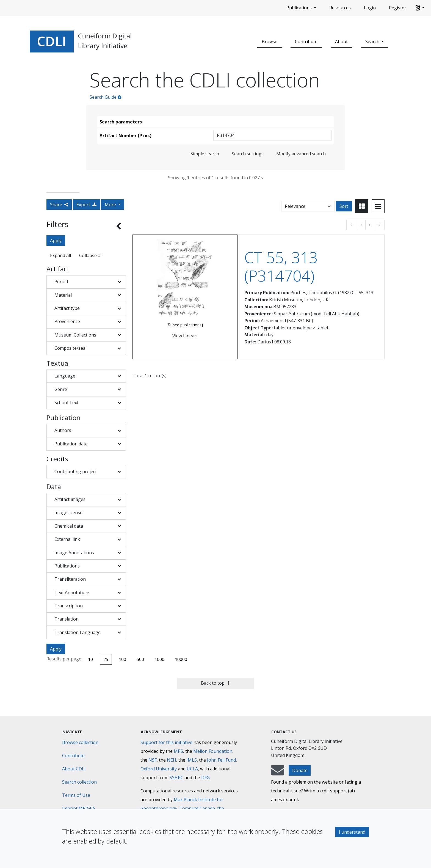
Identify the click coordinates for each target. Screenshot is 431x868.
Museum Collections (75, 335)
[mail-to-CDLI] (278, 773)
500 (140, 659)
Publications (67, 566)
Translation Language (78, 632)
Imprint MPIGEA (79, 808)
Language (65, 376)
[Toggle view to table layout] (378, 206)
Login (370, 8)
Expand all (60, 255)
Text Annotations (72, 593)
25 (106, 659)
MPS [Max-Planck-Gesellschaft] (178, 751)
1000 (159, 659)
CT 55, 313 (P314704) (281, 266)
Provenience (67, 321)
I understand (352, 832)
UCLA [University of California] (192, 769)
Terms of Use (76, 795)
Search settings (248, 154)
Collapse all (91, 255)
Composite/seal (71, 348)
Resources (340, 8)
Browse (270, 42)
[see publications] (187, 325)
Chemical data (69, 526)
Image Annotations (74, 553)
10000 (181, 659)
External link (67, 539)
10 (90, 659)
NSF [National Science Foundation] (153, 760)
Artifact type (67, 308)
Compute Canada (197, 808)
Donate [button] (300, 770)
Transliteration (70, 579)
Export (86, 205)
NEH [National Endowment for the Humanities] (172, 760)
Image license (68, 512)
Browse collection (80, 742)
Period (61, 282)
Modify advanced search (301, 154)
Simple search (205, 154)
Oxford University (159, 769)
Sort (344, 206)
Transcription (69, 606)
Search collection (79, 782)
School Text (67, 403)
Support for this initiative (166, 742)
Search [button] (373, 42)
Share (59, 205)
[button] (420, 8)
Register (398, 8)
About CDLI (74, 769)
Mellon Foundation (213, 751)
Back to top (215, 683)
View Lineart (185, 336)
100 (122, 659)
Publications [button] (300, 8)
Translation (67, 619)
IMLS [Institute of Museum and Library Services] (192, 760)
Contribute (306, 42)
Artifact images (70, 499)
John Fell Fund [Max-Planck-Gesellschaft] (221, 760)
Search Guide (106, 97)
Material (63, 295)
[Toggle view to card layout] (362, 206)
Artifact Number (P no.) (125, 136)
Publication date (71, 444)
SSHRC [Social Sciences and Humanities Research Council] (176, 778)
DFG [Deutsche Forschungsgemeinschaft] (205, 778)
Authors (63, 430)
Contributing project (76, 472)
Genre (61, 389)
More (111, 205)
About (341, 42)
